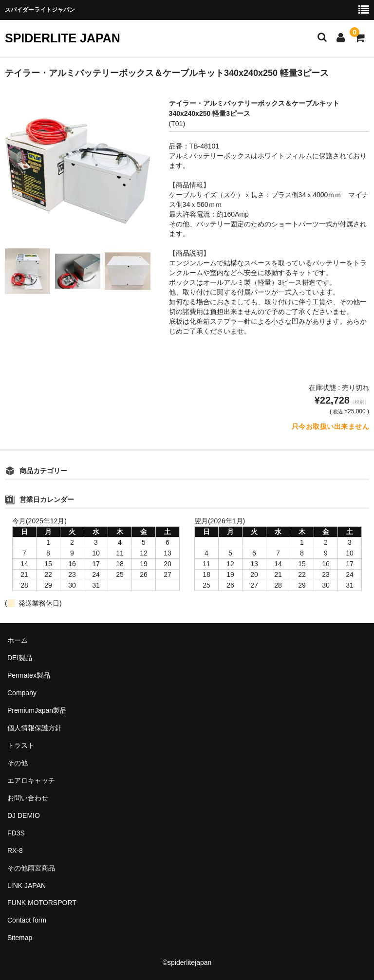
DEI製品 (20, 658)
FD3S (16, 833)
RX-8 (15, 851)
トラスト (21, 745)
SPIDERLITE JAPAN (63, 38)
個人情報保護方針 (35, 728)
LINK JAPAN (27, 886)
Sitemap (20, 938)
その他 (18, 763)
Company (22, 693)
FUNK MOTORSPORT (42, 903)
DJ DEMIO (24, 815)
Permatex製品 (29, 675)
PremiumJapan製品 (37, 710)
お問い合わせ (28, 798)
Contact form (27, 920)
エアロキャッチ (31, 780)
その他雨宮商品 (31, 868)
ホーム (18, 640)
